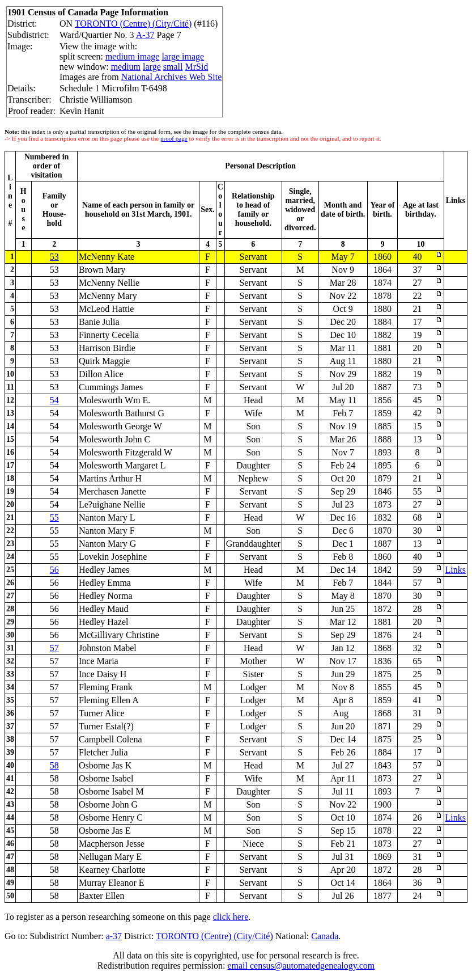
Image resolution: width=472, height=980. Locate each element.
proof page (174, 138)
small (173, 67)
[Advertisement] (375, 40)
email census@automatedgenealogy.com (301, 966)
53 (54, 257)
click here (231, 917)
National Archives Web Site (172, 77)
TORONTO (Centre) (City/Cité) (133, 24)
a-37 (114, 936)
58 (54, 765)
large (152, 67)
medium (126, 67)
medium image (133, 56)
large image (183, 56)
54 (54, 400)
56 (54, 570)
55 (54, 518)
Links (456, 570)
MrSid (196, 67)
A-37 (145, 35)
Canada (325, 936)
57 (54, 648)
